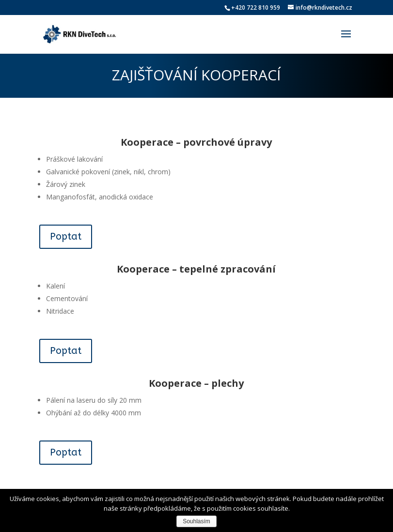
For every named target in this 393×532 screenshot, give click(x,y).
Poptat (66, 236)
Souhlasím (196, 521)
